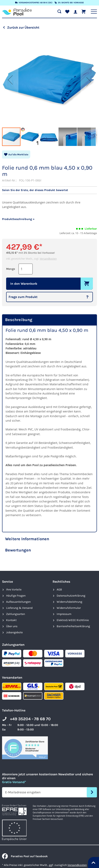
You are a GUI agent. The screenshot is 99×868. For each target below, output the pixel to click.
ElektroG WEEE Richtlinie (73, 620)
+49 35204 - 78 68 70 (30, 719)
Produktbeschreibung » (18, 219)
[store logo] (17, 12)
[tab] (49, 320)
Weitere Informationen (27, 539)
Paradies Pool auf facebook (25, 856)
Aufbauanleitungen (18, 602)
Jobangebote (14, 632)
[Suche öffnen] (59, 12)
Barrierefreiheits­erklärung (73, 626)
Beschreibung (19, 320)
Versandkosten (48, 259)
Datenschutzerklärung (71, 596)
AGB (59, 590)
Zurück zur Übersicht (23, 27)
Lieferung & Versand (19, 608)
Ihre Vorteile (14, 590)
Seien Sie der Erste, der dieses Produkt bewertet (35, 190)
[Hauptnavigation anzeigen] (94, 12)
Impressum (64, 614)
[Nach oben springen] (93, 862)
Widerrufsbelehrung (69, 602)
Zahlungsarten (16, 614)
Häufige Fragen (16, 596)
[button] (10, 80)
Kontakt (11, 620)
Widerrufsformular (69, 608)
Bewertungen (18, 550)
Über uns (12, 626)
